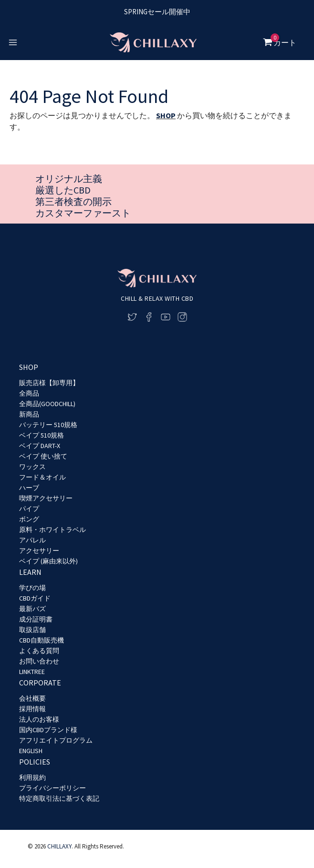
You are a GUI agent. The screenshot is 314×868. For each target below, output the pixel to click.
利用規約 (32, 777)
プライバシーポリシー (52, 788)
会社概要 (32, 698)
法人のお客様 (39, 719)
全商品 (29, 393)
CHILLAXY (59, 846)
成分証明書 (36, 619)
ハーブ (29, 488)
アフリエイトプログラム (56, 740)
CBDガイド (35, 598)
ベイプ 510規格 (42, 435)
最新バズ (32, 609)
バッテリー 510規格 (48, 425)
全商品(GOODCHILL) (47, 404)
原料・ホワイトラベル (52, 530)
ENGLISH (31, 751)
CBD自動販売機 (42, 640)
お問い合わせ (39, 661)
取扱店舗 (32, 630)
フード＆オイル (42, 477)
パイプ (29, 509)
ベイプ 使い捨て (43, 456)
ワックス (32, 467)
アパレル (32, 540)
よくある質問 (39, 651)
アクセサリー (39, 551)
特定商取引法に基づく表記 (59, 798)
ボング (29, 519)
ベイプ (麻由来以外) (48, 561)
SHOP (166, 115)
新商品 (29, 414)
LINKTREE (32, 672)
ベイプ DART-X (40, 446)
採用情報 (32, 709)
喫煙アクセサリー (46, 498)
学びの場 (32, 588)
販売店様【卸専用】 (49, 383)
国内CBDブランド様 (48, 730)
